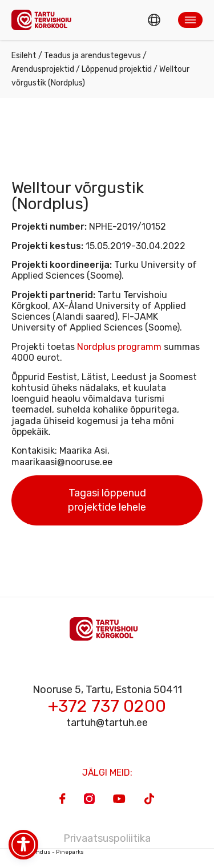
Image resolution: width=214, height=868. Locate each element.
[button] (190, 20)
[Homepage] (45, 20)
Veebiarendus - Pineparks (48, 852)
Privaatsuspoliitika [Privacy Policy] (107, 838)
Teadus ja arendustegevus (92, 56)
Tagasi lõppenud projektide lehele (107, 500)
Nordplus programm (119, 347)
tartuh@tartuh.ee (107, 723)
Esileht (24, 56)
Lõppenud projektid (117, 69)
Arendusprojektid (43, 69)
